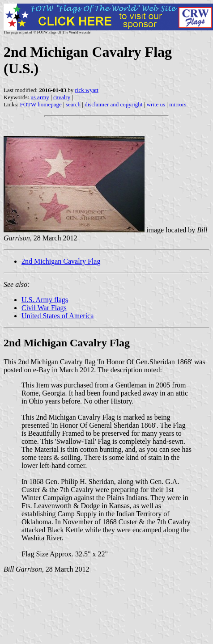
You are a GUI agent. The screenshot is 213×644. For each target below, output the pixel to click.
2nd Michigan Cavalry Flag (61, 261)
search (73, 104)
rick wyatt (87, 90)
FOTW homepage (40, 104)
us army (40, 97)
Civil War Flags (44, 308)
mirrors (178, 104)
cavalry (62, 97)
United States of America (58, 316)
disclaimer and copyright (113, 104)
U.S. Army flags (45, 300)
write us (156, 104)
